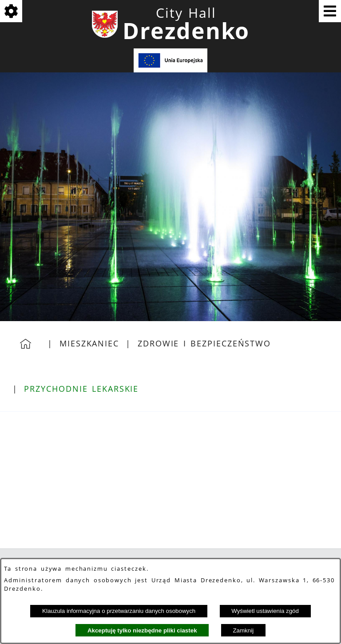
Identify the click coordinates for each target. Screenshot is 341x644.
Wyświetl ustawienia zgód (265, 611)
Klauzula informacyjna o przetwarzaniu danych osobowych (119, 611)
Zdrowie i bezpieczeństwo (204, 343)
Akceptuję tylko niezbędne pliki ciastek (142, 630)
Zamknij (243, 630)
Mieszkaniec (89, 343)
